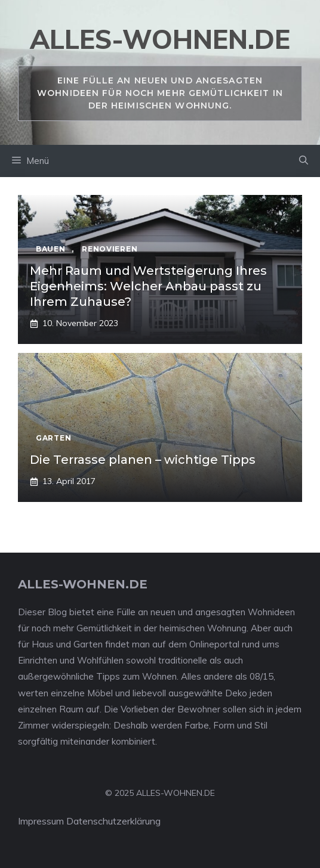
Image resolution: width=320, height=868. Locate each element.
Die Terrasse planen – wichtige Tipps (143, 460)
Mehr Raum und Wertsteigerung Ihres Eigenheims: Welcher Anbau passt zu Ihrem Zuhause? (148, 286)
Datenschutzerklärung (113, 821)
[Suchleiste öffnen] (304, 161)
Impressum (41, 821)
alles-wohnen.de (160, 39)
